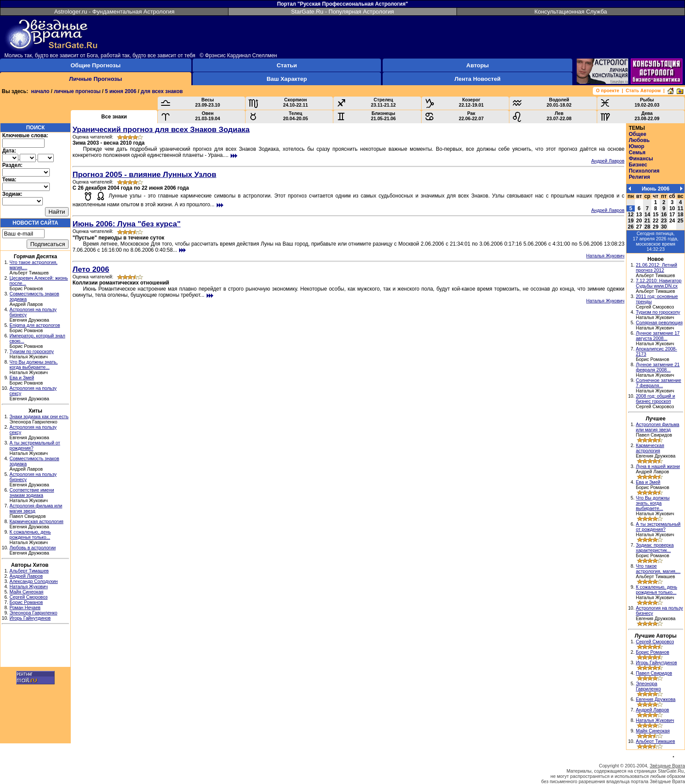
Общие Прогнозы (95, 65)
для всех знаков (162, 91)
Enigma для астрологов (35, 325)
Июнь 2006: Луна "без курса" (126, 224)
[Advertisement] (35, 647)
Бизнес (638, 165)
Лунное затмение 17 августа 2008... (657, 336)
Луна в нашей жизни (658, 466)
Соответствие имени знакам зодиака (32, 493)
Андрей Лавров (26, 576)
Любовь (639, 140)
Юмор (637, 146)
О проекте (607, 90)
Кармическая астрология (36, 521)
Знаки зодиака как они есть (39, 416)
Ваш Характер (287, 79)
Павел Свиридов (654, 673)
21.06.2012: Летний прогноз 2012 (656, 267)
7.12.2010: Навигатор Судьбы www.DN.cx (659, 283)
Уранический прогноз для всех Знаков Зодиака (161, 129)
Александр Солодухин (34, 581)
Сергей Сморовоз (29, 597)
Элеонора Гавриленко (33, 613)
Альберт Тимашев (29, 571)
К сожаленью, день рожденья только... (30, 534)
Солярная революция (659, 323)
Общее (637, 134)
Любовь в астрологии (33, 548)
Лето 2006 (91, 269)
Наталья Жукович (29, 586)
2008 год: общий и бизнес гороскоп (655, 399)
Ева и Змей (22, 378)
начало (40, 91)
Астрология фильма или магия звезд (657, 427)
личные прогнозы (77, 91)
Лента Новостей (477, 79)
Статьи (287, 65)
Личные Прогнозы (95, 79)
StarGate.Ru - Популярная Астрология (342, 12)
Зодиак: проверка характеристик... (655, 548)
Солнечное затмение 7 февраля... (658, 383)
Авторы (477, 65)
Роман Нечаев (25, 607)
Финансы (641, 159)
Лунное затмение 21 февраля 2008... (657, 367)
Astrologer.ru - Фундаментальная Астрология (114, 12)
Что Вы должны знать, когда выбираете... (34, 364)
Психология (644, 171)
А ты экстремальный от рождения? (658, 527)
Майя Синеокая (27, 592)
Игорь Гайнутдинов (30, 618)
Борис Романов (26, 602)
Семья (637, 153)
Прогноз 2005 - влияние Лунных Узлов (144, 174)
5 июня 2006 (121, 91)
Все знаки (114, 117)
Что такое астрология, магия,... (658, 569)
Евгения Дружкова (656, 699)
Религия (639, 177)
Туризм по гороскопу (32, 351)
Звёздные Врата (667, 766)
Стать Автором (643, 90)
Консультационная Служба (571, 12)
